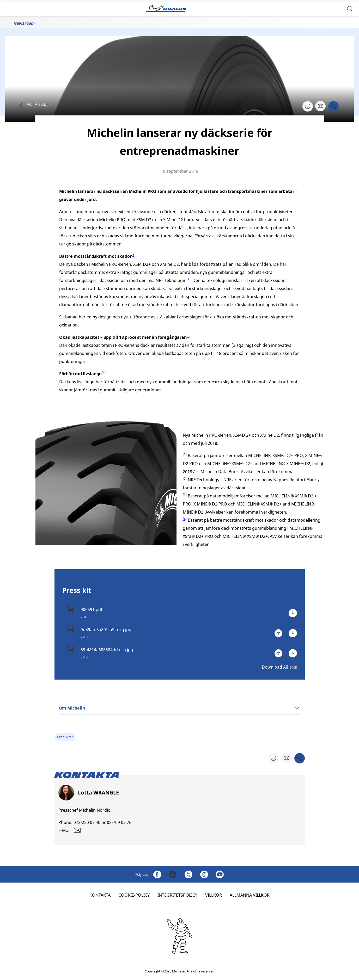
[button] (350, 8)
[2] (188, 279)
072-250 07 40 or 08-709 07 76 (102, 822)
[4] (185, 519)
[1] (185, 454)
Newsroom (24, 23)
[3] (185, 495)
